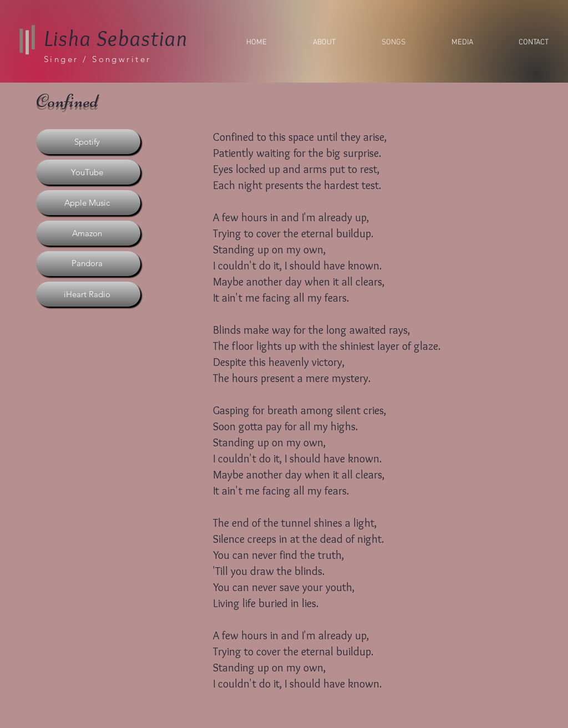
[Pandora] (88, 264)
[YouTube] (88, 172)
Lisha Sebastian (116, 38)
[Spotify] (88, 142)
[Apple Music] (88, 203)
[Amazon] (88, 233)
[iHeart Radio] (88, 294)
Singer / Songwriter (98, 59)
